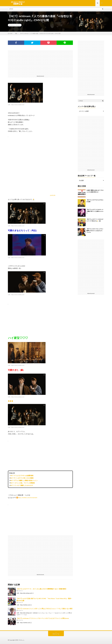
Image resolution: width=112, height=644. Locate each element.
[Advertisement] (40, 62)
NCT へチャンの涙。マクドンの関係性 (23, 483)
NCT (19, 25)
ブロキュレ (21, 640)
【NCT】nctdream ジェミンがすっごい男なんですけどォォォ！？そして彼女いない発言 (45, 609)
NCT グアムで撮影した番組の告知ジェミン (24, 480)
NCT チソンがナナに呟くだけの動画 (22, 478)
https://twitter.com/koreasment (28, 497)
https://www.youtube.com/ (18, 105)
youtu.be (53, 195)
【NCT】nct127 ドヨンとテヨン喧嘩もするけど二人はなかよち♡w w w (95, 231)
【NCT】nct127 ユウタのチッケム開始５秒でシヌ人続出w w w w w (95, 211)
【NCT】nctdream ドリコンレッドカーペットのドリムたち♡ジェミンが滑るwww (43, 618)
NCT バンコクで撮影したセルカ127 (22, 485)
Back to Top (56, 634)
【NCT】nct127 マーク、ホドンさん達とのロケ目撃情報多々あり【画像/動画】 (42, 589)
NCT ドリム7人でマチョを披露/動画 (22, 475)
